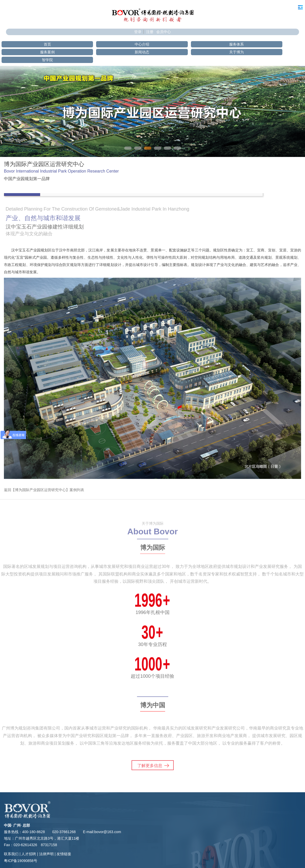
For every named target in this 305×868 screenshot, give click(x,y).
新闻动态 (142, 52)
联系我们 (11, 854)
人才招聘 (29, 854)
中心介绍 (142, 44)
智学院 (47, 60)
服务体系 (236, 44)
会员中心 (164, 32)
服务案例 (47, 52)
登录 (138, 32)
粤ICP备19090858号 (21, 861)
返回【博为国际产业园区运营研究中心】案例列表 (44, 490)
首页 (47, 44)
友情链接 (64, 854)
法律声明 (46, 854)
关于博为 (236, 52)
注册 (150, 32)
